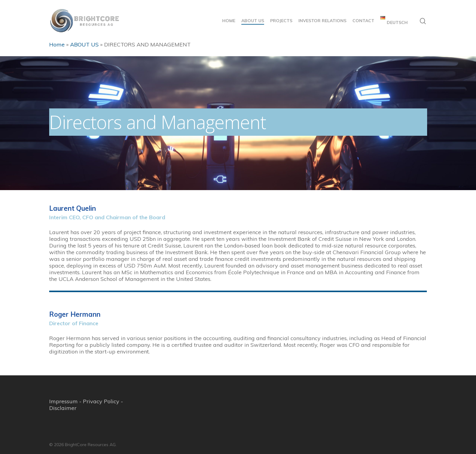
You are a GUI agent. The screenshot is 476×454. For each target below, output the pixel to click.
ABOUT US (253, 21)
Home (57, 44)
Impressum (63, 401)
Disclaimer (63, 408)
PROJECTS (281, 21)
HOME (229, 21)
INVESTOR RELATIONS (322, 21)
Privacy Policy (101, 401)
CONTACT (363, 21)
